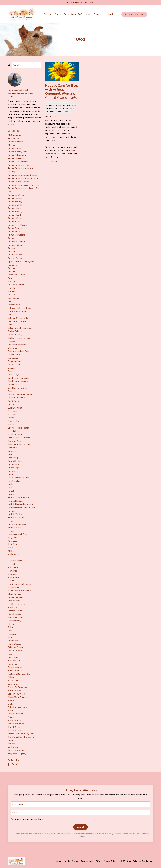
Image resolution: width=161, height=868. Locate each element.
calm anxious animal (18, 311)
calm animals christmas (19, 308)
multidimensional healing (20, 584)
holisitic (53, 112)
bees (56, 109)
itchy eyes (12, 541)
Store (66, 14)
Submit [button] (81, 827)
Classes (58, 14)
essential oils (70, 109)
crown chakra (14, 365)
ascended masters (16, 275)
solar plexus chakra (17, 707)
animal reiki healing (18, 225)
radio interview (15, 644)
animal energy (50, 106)
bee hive (58, 106)
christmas (12, 348)
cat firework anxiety (18, 321)
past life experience (17, 604)
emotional (12, 411)
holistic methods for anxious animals (21, 509)
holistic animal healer (18, 498)
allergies (12, 145)
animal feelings (15, 202)
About (88, 14)
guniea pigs (13, 468)
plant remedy (14, 621)
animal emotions (16, 195)
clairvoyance (14, 355)
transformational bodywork (21, 734)
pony (10, 631)
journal (11, 547)
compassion (13, 358)
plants (59, 112)
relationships (14, 661)
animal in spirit (15, 218)
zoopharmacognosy (17, 754)
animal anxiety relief (18, 152)
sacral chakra (14, 681)
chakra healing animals (19, 338)
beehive (74, 106)
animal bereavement (18, 162)
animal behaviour (16, 158)
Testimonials (87, 861)
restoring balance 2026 (19, 674)
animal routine (15, 228)
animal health (15, 215)
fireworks (12, 448)
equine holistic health (18, 428)
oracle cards (14, 601)
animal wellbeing (16, 235)
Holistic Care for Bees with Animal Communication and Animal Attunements (62, 92)
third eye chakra (16, 724)
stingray (12, 717)
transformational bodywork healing (21, 739)
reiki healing (14, 657)
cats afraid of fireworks (19, 328)
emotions (12, 414)
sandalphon (13, 684)
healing (11, 474)
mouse (11, 581)
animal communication (65, 103)
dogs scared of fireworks (20, 394)
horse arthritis (15, 527)
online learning (15, 597)
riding (11, 677)
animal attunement (51, 103)
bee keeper (66, 106)
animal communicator (18, 182)
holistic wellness (16, 518)
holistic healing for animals (21, 504)
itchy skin (12, 544)
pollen (11, 627)
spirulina (12, 710)
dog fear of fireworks (18, 378)
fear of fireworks (16, 434)
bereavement (14, 305)
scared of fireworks (17, 687)
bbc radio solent (16, 285)
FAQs (80, 14)
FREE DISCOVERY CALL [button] (134, 14)
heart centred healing (18, 478)
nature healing (15, 587)
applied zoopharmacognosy (21, 261)
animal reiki (14, 222)
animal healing (15, 212)
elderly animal (15, 408)
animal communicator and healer (24, 185)
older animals (15, 594)
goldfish (12, 451)
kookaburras (14, 554)
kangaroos (13, 551)
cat (9, 315)
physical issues (15, 611)
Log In (111, 14)
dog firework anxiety (18, 381)
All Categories (15, 135)
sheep (11, 701)
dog (10, 371)
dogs (10, 391)
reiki (10, 654)
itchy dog (12, 538)
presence (12, 634)
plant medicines (15, 617)
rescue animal (15, 667)
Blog (73, 14)
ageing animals (15, 142)
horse (11, 521)
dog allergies (14, 375)
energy (11, 418)
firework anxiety (16, 441)
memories (12, 571)
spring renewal (15, 714)
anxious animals (16, 258)
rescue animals (15, 670)
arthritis (11, 271)
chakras (11, 341)
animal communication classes (22, 175)
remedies (12, 664)
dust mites (13, 404)
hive (47, 112)
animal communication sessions (23, 178)
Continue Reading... (52, 162)
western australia (16, 750)
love (10, 557)
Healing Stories (71, 861)
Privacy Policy (110, 861)
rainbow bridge (15, 647)
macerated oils (15, 561)
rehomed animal (16, 651)
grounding (13, 458)
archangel (13, 265)
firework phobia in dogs (19, 444)
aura (10, 278)
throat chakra (14, 727)
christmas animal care (18, 351)
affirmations (13, 138)
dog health (13, 385)
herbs (11, 484)
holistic (11, 494)
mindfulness (14, 577)
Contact (97, 14)
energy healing (15, 421)
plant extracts (14, 614)
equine (11, 424)
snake (11, 704)
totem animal (14, 730)
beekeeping (49, 109)
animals (12, 238)
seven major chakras (18, 697)
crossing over (14, 361)
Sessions (48, 14)
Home (58, 861)
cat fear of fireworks (18, 318)
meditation (13, 567)
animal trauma (15, 231)
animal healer (15, 208)
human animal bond (18, 534)
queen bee (66, 112)
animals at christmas (18, 242)
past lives (12, 607)
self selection (14, 690)
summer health (15, 720)
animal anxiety (15, 148)
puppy (11, 637)
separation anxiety (17, 694)
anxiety (11, 248)
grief (10, 454)
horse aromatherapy (18, 524)
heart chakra (14, 481)
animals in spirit (15, 245)
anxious (11, 251)
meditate (12, 564)
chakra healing (15, 335)
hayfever (12, 471)
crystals (62, 109)
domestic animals (16, 398)
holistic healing (15, 501)
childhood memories (18, 345)
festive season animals (19, 438)
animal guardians (16, 205)
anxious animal (15, 255)
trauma (11, 744)
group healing (15, 461)
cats (10, 325)
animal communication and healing (21, 170)
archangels (13, 268)
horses (11, 531)
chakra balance (15, 331)
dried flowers (14, 401)
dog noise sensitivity (18, 388)
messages (12, 574)
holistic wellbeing (17, 514)
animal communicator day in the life (24, 190)
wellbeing (13, 747)
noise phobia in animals (19, 591)
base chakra (14, 281)
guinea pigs (13, 464)
